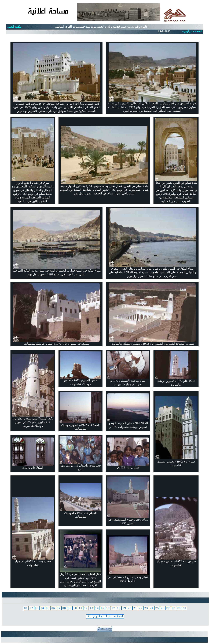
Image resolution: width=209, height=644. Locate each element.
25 (157, 608)
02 (31, 608)
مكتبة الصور (14, 27)
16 (108, 608)
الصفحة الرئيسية (192, 31)
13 (91, 608)
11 (81, 608)
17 (113, 608)
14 (97, 608)
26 (162, 608)
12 (86, 608)
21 (135, 608)
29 (179, 608)
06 (53, 608)
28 (173, 608)
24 (152, 608)
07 (59, 608)
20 (130, 608)
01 (26, 608)
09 (70, 608)
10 (75, 608)
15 (102, 608)
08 (64, 608)
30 (184, 608)
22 (141, 608)
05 (48, 608)
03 (37, 608)
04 (42, 608)
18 (119, 608)
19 (124, 608)
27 (168, 608)
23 (146, 608)
